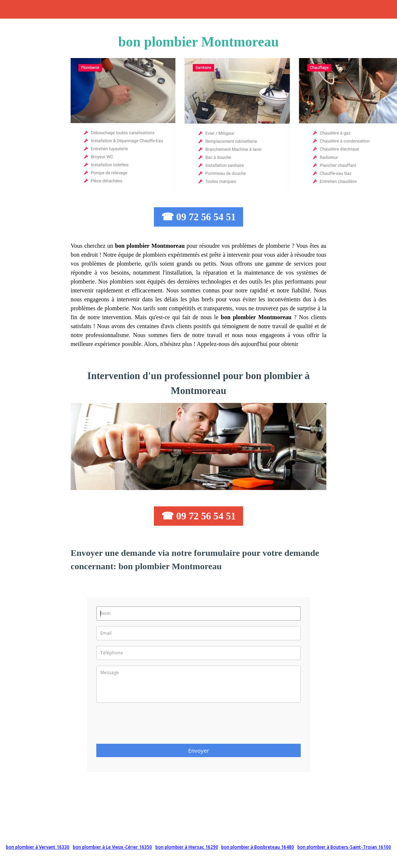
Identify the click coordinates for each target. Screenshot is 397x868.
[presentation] (153, 726)
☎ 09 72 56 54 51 (199, 217)
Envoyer (199, 750)
